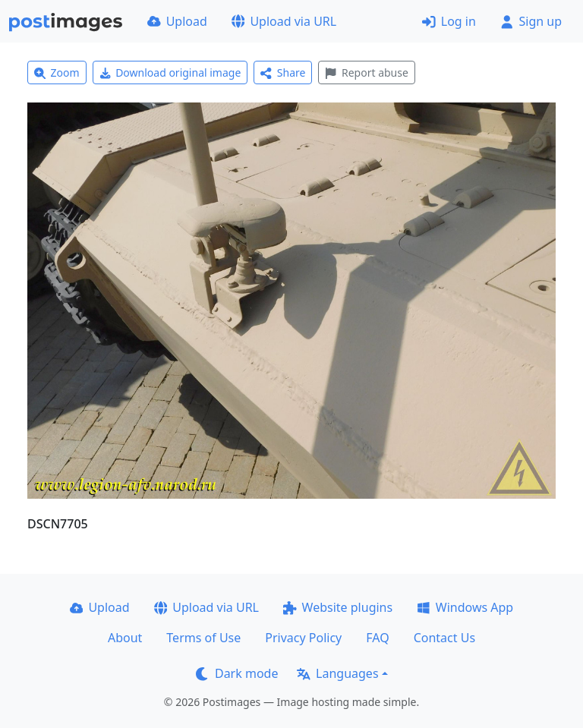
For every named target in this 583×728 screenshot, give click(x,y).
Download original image (170, 72)
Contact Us (444, 638)
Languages (337, 673)
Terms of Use (203, 638)
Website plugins (338, 607)
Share (283, 72)
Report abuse (366, 72)
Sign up (531, 21)
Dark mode (237, 673)
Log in (449, 21)
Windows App (465, 607)
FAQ (377, 638)
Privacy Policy (303, 638)
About (125, 638)
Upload (177, 21)
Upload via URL (284, 21)
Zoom (57, 72)
